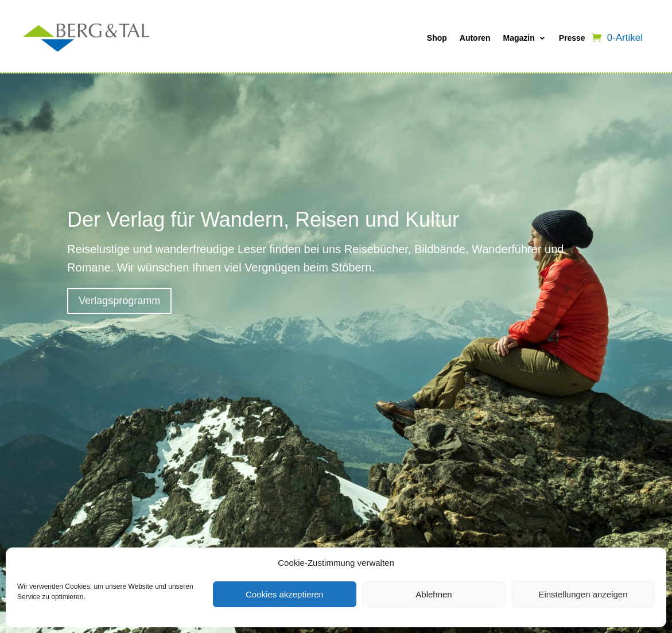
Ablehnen (434, 594)
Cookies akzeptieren (285, 594)
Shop (437, 38)
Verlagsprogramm (119, 301)
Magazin (518, 38)
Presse (572, 38)
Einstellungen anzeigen (583, 594)
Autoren (475, 38)
